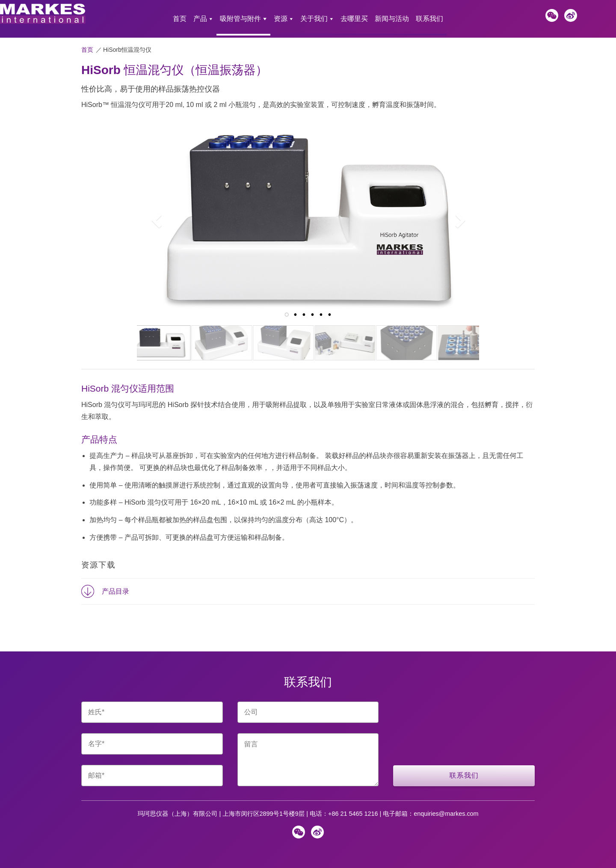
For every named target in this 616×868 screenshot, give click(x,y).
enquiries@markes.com (446, 807)
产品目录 (115, 585)
